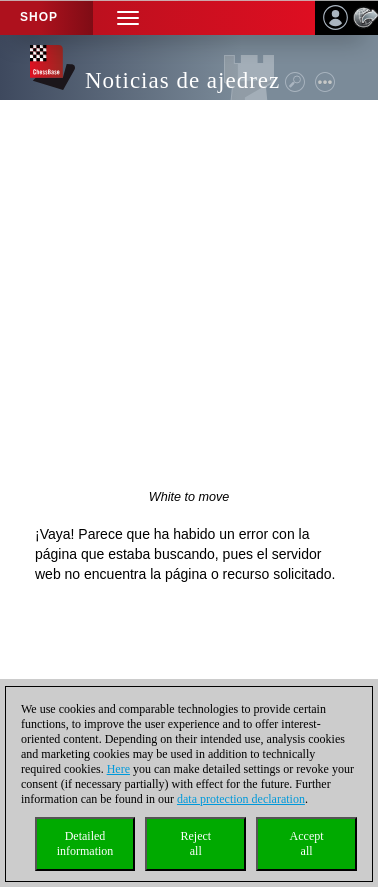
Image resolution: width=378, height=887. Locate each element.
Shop (39, 17)
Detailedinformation (85, 843)
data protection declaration (241, 799)
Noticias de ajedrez (182, 80)
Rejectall (195, 843)
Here (118, 769)
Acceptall (307, 843)
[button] (128, 17)
